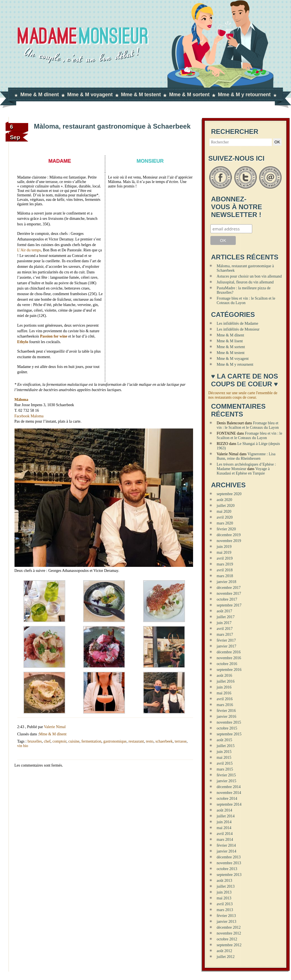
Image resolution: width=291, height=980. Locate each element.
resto (150, 741)
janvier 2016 (227, 717)
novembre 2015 (229, 722)
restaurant (136, 741)
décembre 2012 (229, 927)
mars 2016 (225, 705)
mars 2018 (225, 576)
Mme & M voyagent (90, 95)
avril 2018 (225, 570)
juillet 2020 (226, 506)
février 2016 (226, 711)
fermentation (92, 741)
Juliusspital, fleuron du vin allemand (245, 282)
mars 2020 (225, 523)
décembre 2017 (229, 588)
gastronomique (115, 741)
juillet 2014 (226, 816)
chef (47, 741)
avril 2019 (225, 558)
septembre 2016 (229, 670)
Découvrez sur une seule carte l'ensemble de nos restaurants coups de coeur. (243, 395)
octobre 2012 (227, 939)
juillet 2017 (226, 617)
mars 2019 (225, 564)
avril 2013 (225, 904)
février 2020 (226, 529)
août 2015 (225, 740)
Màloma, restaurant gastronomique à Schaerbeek (112, 126)
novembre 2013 (229, 863)
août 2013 (225, 881)
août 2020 (225, 500)
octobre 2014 (227, 799)
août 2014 (225, 810)
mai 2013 (224, 898)
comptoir (59, 741)
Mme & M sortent (189, 95)
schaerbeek (164, 741)
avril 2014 (225, 834)
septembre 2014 (229, 804)
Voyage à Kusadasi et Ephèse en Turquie (243, 471)
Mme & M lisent (230, 341)
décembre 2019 (229, 535)
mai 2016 (224, 693)
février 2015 (226, 775)
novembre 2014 (229, 793)
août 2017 (225, 611)
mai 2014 (224, 828)
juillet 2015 (226, 746)
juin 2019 (224, 547)
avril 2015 (225, 763)
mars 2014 (225, 840)
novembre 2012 (229, 933)
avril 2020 (225, 517)
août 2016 (225, 676)
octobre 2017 (227, 599)
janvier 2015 (227, 781)
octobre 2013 (227, 869)
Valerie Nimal (55, 727)
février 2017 (226, 640)
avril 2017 (225, 629)
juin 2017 (224, 623)
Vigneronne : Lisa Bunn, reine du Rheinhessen (246, 456)
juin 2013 (224, 892)
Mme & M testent (141, 95)
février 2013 (226, 916)
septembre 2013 (229, 875)
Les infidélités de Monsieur (238, 329)
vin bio (23, 746)
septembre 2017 (229, 605)
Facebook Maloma (29, 416)
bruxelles (35, 741)
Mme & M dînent (40, 95)
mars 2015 (225, 769)
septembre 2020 (229, 494)
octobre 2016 (227, 664)
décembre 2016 (229, 652)
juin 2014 (224, 822)
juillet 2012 (226, 957)
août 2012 (225, 951)
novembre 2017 (229, 593)
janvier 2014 (227, 851)
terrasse (181, 741)
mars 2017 (225, 635)
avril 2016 (225, 699)
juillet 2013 (226, 886)
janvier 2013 (227, 922)
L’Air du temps (29, 250)
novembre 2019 (229, 541)
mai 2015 (224, 758)
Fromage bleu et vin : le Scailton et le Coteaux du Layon (248, 425)
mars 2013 (225, 910)
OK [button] (277, 142)
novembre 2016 (229, 658)
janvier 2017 (227, 646)
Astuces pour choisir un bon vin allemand (249, 276)
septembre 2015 (229, 734)
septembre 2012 (229, 945)
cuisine (74, 741)
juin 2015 (224, 752)
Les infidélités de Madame (238, 323)
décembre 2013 (229, 857)
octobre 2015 (227, 728)
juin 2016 (224, 687)
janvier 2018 (227, 582)
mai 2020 (224, 511)
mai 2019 (224, 552)
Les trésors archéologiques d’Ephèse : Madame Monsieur (246, 467)
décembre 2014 (229, 787)
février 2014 (226, 845)
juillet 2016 (226, 681)
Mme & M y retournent (244, 95)
